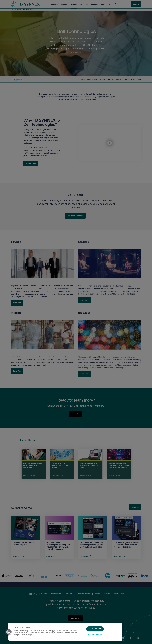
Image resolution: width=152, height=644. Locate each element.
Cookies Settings (95, 634)
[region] (65, 632)
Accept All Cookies (95, 629)
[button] (8, 632)
